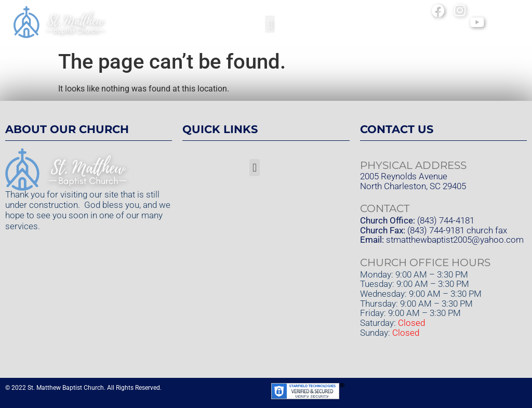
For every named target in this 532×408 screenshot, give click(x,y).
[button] (270, 24)
